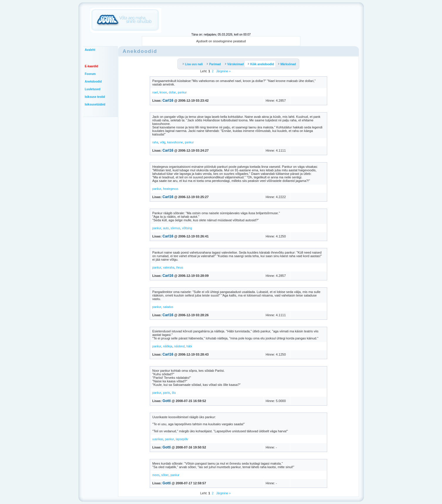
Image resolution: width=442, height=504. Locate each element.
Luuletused (93, 89)
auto (166, 228)
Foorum (90, 74)
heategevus (171, 189)
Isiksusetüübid (95, 104)
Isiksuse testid (95, 97)
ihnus (180, 268)
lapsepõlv (182, 439)
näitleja (168, 346)
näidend (179, 346)
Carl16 (168, 101)
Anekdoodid (93, 82)
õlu (174, 393)
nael (155, 92)
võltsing (187, 228)
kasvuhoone (175, 142)
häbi (189, 346)
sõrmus (175, 228)
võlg (163, 142)
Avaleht (90, 50)
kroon (163, 92)
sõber (165, 475)
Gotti (167, 401)
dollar (172, 92)
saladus (168, 307)
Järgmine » (223, 71)
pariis (167, 393)
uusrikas (158, 439)
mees (156, 475)
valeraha (169, 268)
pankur (182, 92)
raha (155, 142)
